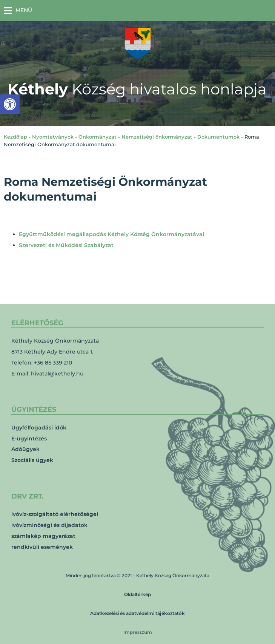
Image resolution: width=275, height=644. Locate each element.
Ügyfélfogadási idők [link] (39, 428)
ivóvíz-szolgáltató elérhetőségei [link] (55, 514)
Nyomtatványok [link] (53, 137)
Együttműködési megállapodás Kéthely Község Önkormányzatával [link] (111, 234)
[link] (10, 104)
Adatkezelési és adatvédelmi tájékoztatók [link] (137, 613)
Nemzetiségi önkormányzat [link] (157, 137)
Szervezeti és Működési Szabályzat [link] (66, 245)
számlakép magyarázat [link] (43, 536)
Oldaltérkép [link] (137, 594)
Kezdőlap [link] (15, 137)
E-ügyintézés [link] (29, 439)
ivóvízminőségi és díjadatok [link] (49, 525)
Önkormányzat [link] (98, 137)
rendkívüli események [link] (42, 547)
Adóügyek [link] (25, 449)
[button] (18, 10)
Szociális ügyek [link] (32, 460)
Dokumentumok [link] (218, 137)
